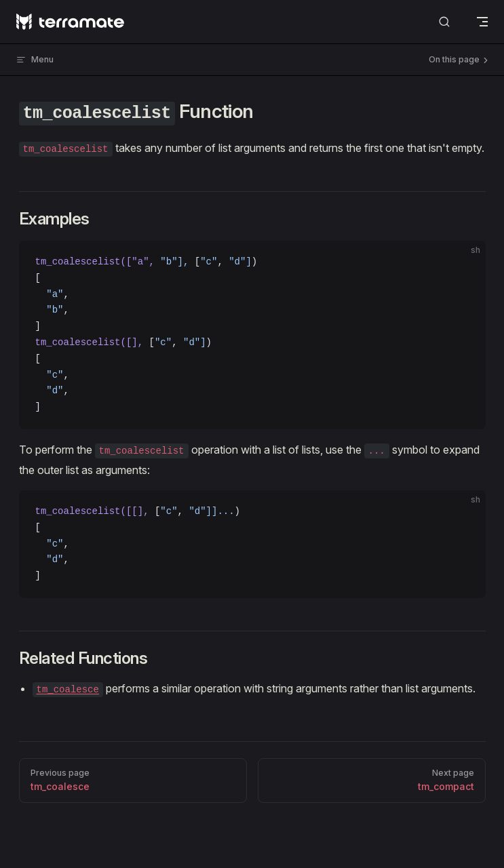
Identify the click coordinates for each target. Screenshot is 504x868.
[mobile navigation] (482, 22)
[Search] (444, 22)
